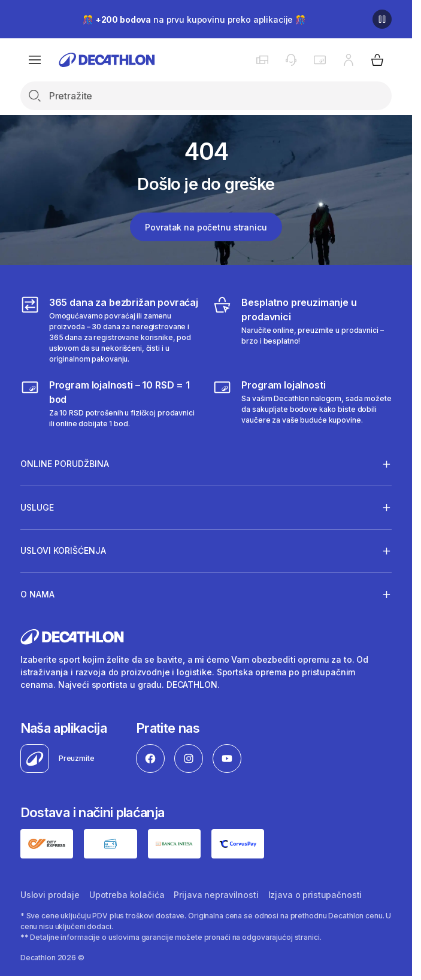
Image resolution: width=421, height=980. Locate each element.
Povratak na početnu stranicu (206, 227)
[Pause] (382, 19)
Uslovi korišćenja (63, 551)
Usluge (37, 507)
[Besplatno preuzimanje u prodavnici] (302, 330)
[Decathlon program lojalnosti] (302, 403)
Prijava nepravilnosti (216, 895)
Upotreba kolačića (127, 895)
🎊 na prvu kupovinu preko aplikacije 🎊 (194, 19)
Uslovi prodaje (50, 895)
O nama (37, 594)
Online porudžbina (65, 464)
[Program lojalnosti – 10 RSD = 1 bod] (110, 403)
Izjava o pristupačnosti (315, 895)
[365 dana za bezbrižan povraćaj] (110, 330)
